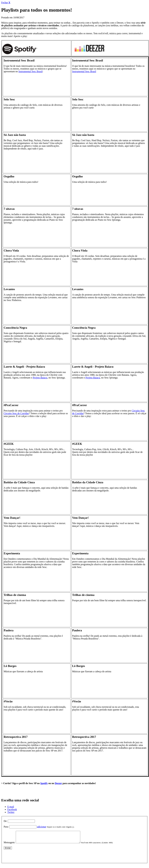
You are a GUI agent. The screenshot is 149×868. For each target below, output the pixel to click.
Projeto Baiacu (40, 378)
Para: (6, 827)
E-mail (11, 807)
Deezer (58, 783)
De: (5, 821)
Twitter (11, 812)
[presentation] (27, 858)
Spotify (44, 783)
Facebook (12, 809)
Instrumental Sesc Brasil (30, 71)
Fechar (6, 3)
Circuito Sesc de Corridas (16, 413)
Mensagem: (9, 845)
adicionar (42, 827)
